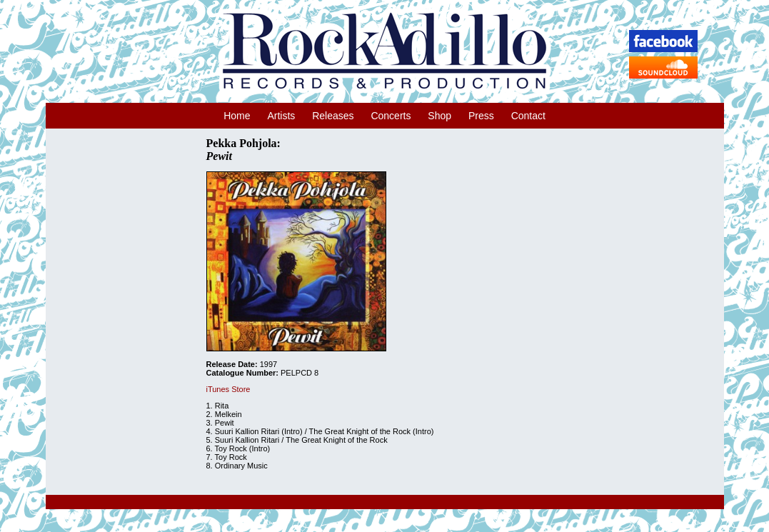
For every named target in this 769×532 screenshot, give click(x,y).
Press (481, 116)
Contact (528, 116)
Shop (439, 116)
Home (237, 116)
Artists (281, 116)
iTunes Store (228, 389)
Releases (333, 116)
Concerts (391, 116)
